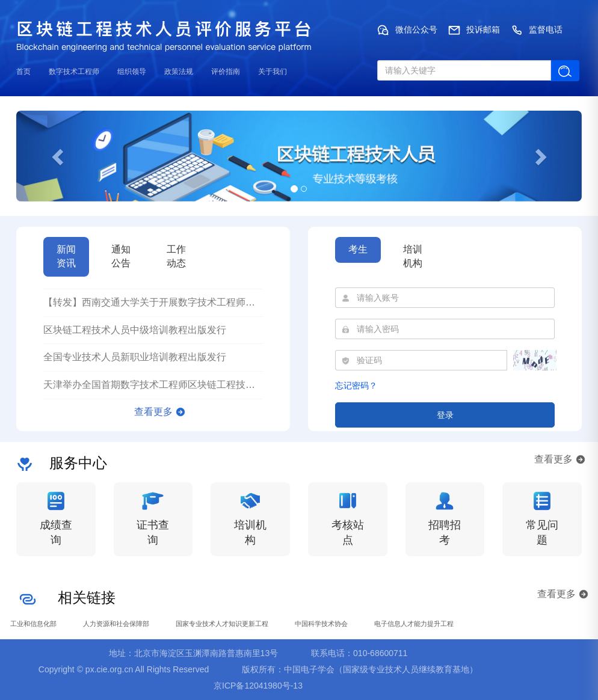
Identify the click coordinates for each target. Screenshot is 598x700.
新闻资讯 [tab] (66, 256)
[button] (59, 156)
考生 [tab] (358, 249)
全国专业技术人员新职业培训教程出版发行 (135, 357)
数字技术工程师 (74, 72)
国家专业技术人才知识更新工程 (222, 624)
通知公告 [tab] (121, 256)
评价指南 (226, 72)
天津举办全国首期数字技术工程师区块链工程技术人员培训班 (173, 385)
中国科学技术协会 (321, 624)
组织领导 (132, 72)
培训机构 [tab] (413, 256)
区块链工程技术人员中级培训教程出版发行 (135, 330)
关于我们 (273, 72)
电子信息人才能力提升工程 (414, 624)
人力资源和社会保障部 (116, 624)
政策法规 (179, 72)
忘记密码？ (356, 385)
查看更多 (153, 412)
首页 (23, 72)
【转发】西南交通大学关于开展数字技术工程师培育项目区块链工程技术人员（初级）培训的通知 (250, 302)
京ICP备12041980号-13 (258, 686)
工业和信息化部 (33, 624)
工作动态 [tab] (176, 256)
